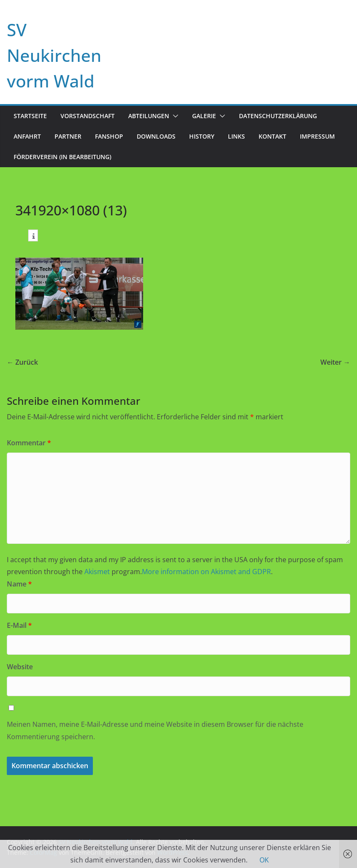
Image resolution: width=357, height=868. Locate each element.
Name (19, 584)
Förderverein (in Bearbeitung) (62, 157)
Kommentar (29, 443)
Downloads (156, 136)
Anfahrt (27, 136)
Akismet (97, 572)
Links (236, 136)
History (202, 136)
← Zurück (22, 362)
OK (264, 860)
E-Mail (19, 625)
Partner (68, 136)
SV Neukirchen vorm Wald (54, 55)
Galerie (204, 116)
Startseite (30, 116)
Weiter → (335, 362)
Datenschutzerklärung (278, 116)
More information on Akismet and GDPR (206, 572)
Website (20, 667)
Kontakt (272, 136)
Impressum (317, 136)
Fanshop (109, 136)
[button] (174, 116)
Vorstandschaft (88, 116)
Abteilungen (149, 116)
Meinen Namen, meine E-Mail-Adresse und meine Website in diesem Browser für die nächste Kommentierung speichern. (155, 730)
